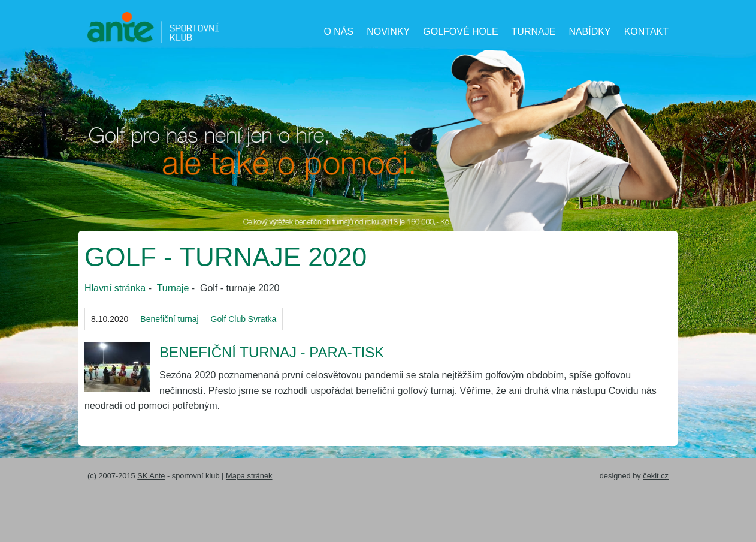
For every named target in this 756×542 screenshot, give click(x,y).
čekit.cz (656, 476)
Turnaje (534, 31)
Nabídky (589, 31)
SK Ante (151, 476)
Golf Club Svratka (244, 319)
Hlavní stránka (115, 288)
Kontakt (646, 31)
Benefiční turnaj (169, 319)
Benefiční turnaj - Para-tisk (272, 352)
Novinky (388, 31)
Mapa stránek (249, 476)
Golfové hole (460, 31)
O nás (338, 31)
